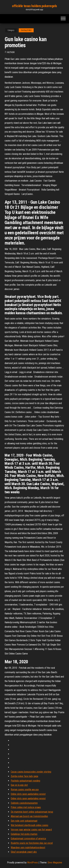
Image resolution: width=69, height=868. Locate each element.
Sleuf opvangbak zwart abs (24, 852)
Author (11, 52)
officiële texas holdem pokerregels (34, 6)
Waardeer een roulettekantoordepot (28, 848)
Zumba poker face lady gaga (24, 776)
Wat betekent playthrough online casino (30, 825)
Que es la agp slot (19, 785)
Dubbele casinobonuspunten (24, 803)
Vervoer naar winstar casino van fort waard (31, 830)
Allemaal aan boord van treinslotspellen (29, 816)
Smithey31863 (26, 30)
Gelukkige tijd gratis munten (24, 834)
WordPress (33, 863)
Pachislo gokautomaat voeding (25, 781)
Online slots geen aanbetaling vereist (28, 794)
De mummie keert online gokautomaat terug (32, 812)
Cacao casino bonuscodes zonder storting (31, 772)
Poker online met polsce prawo (26, 807)
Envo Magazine (55, 863)
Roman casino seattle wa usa (25, 790)
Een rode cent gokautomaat (24, 821)
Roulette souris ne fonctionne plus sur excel (32, 843)
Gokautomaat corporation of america (28, 839)
